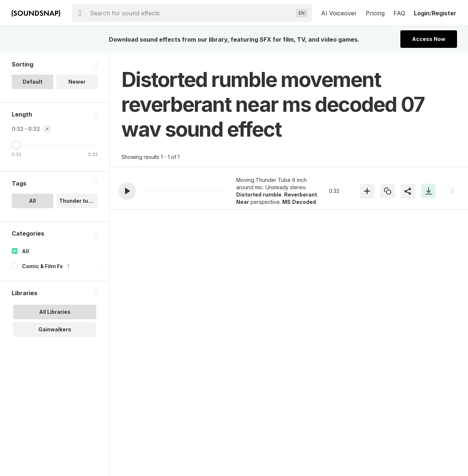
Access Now (429, 39)
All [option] (32, 201)
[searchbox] (191, 13)
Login (422, 13)
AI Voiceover (339, 13)
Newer (77, 82)
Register (444, 13)
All (25, 251)
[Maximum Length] (16, 145)
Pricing (375, 13)
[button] (127, 191)
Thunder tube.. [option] (78, 201)
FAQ (399, 13)
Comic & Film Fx (42, 266)
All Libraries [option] (55, 312)
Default (33, 82)
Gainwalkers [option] (55, 329)
